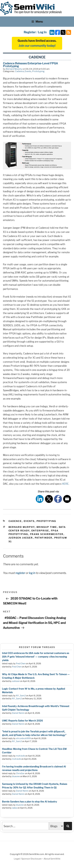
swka (15, 808)
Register (30, 32)
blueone (16, 776)
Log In (42, 32)
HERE (65, 484)
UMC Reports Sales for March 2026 (22, 721)
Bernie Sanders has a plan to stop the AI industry (30, 802)
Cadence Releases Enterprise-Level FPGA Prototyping (30, 65)
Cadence (19, 71)
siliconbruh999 (23, 738)
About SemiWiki (52, 859)
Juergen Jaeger (21, 538)
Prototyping (38, 71)
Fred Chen (21, 664)
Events (28, 71)
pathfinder (44, 538)
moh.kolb (20, 756)
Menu (37, 21)
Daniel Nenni (18, 713)
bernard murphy (22, 527)
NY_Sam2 (21, 696)
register (20, 573)
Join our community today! (37, 46)
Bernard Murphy (14, 69)
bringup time (47, 527)
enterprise (40, 531)
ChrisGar (20, 773)
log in (32, 573)
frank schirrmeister (47, 534)
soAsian (16, 681)
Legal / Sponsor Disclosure (28, 859)
